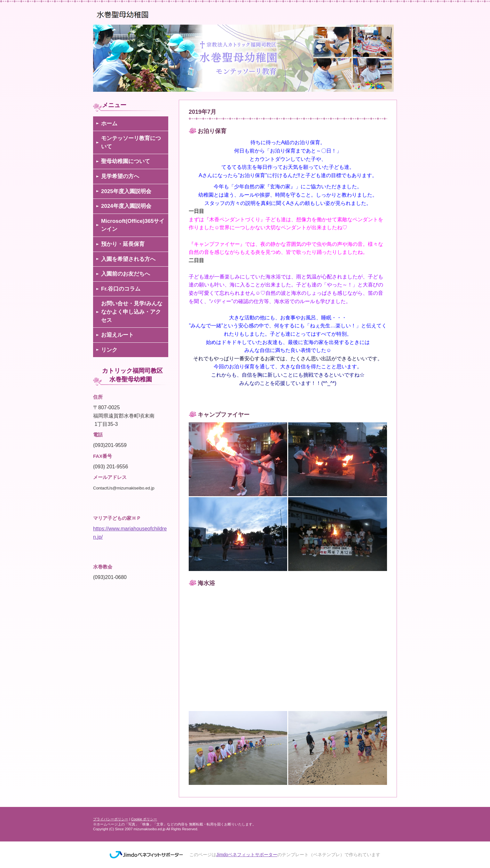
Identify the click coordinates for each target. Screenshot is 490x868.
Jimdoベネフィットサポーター (247, 855)
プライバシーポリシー (111, 819)
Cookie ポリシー (144, 819)
